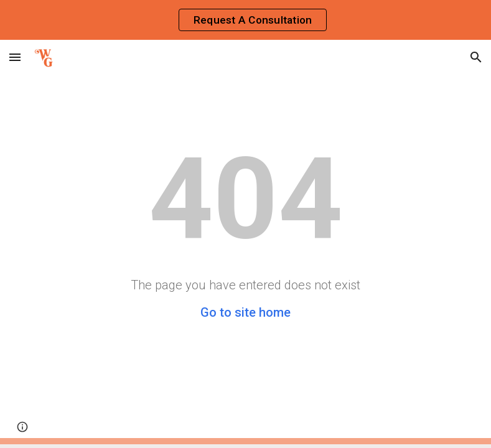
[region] (245, 20)
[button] (15, 57)
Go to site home (245, 312)
